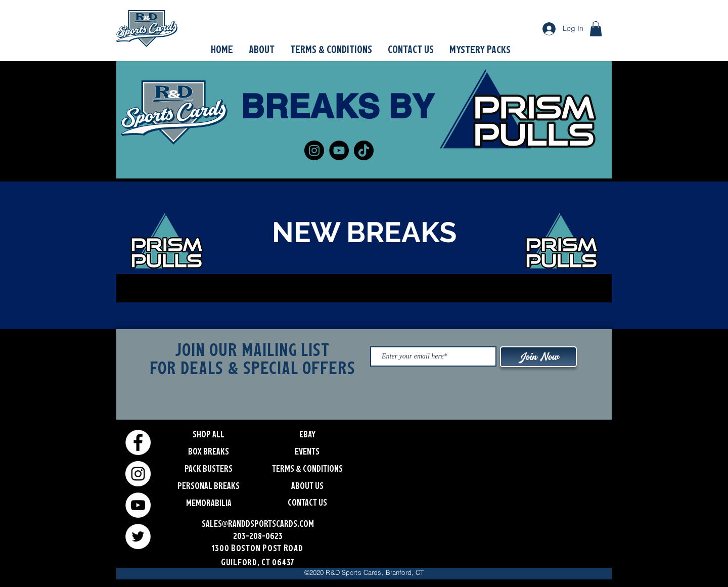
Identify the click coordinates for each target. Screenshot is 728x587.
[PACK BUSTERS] (209, 468)
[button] (596, 29)
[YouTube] (339, 150)
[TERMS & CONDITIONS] (307, 468)
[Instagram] (314, 150)
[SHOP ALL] (209, 433)
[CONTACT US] (307, 502)
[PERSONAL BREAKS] (209, 485)
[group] (364, 288)
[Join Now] (538, 357)
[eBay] (307, 433)
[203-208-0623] (258, 535)
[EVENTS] (307, 450)
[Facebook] (138, 442)
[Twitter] (138, 536)
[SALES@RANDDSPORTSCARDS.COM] (258, 523)
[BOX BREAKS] (209, 450)
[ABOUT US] (307, 485)
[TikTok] (364, 150)
